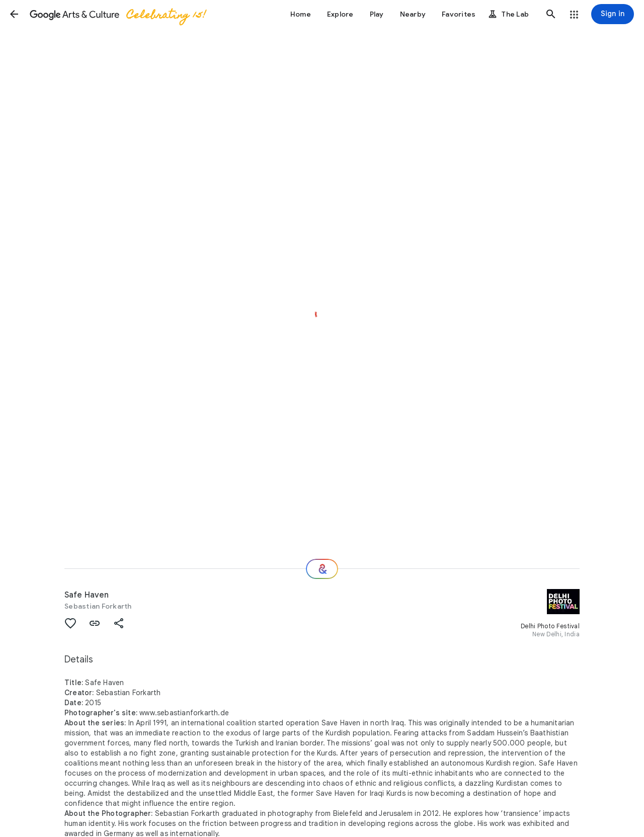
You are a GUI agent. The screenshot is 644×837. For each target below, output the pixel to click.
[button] (14, 14)
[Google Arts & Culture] (117, 14)
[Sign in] (613, 14)
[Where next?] (322, 569)
